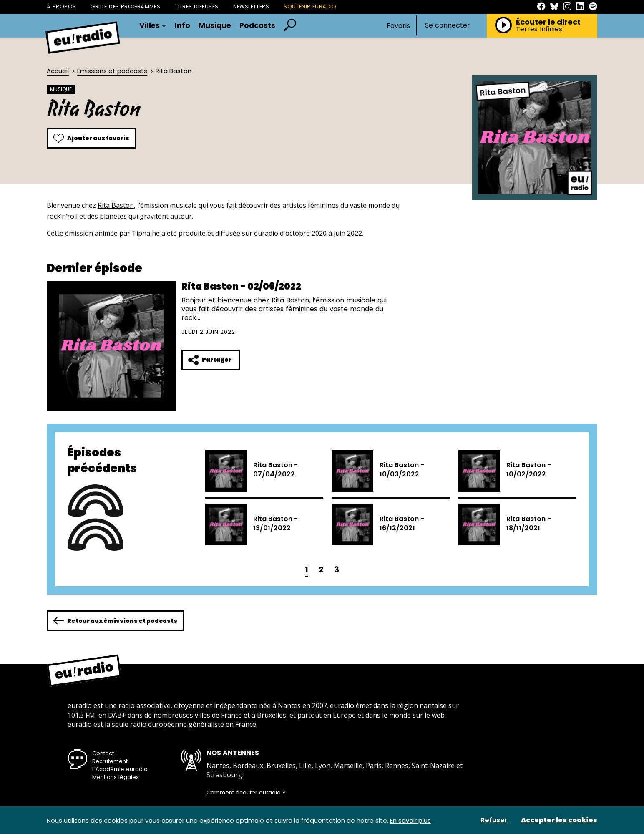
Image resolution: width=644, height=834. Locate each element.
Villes (153, 26)
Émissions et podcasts (112, 71)
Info (182, 26)
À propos (61, 6)
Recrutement (110, 761)
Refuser (494, 820)
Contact (103, 753)
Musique (215, 26)
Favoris (398, 26)
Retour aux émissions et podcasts (115, 621)
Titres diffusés (196, 6)
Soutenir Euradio (310, 6)
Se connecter (448, 25)
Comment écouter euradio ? (246, 793)
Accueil (58, 71)
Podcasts (257, 26)
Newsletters (251, 6)
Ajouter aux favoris (91, 138)
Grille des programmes (125, 6)
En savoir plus (410, 820)
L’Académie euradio (120, 769)
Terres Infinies (539, 29)
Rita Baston (116, 205)
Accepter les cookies (559, 820)
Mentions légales (116, 777)
